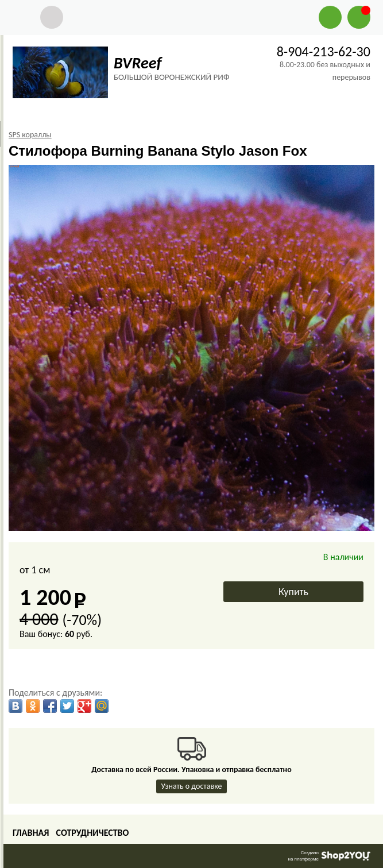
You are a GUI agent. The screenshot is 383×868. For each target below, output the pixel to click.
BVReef (138, 63)
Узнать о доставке (192, 786)
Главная (31, 833)
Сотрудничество (92, 833)
